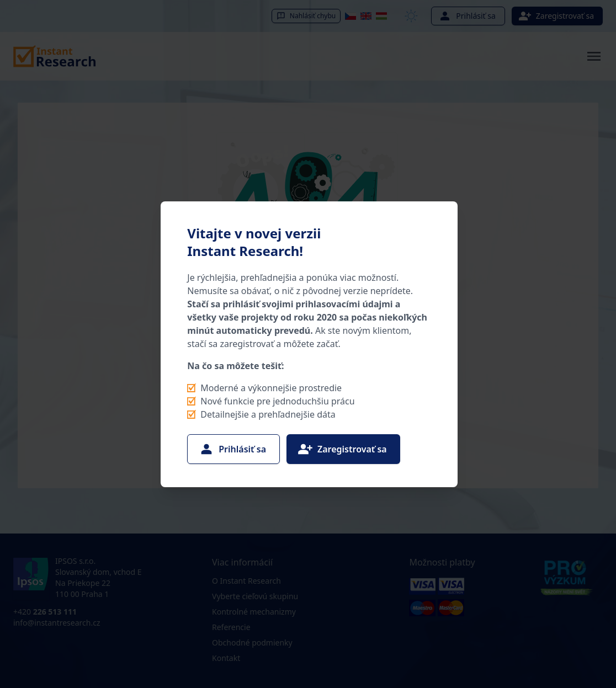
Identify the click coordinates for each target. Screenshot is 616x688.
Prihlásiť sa (232, 449)
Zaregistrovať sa (342, 449)
